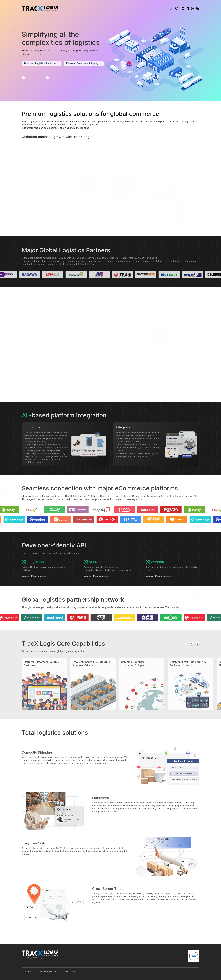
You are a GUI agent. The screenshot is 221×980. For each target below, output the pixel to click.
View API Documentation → (35, 582)
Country (198, 9)
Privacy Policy (69, 971)
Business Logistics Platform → (41, 63)
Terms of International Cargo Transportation (41, 971)
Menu (182, 9)
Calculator (187, 9)
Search (177, 9)
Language (193, 9)
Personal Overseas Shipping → (84, 63)
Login (172, 9)
